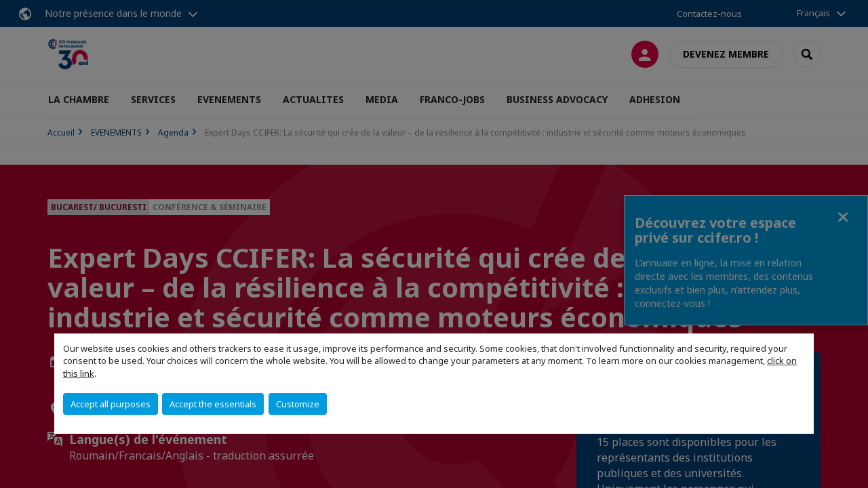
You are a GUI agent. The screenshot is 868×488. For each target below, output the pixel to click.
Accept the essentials (213, 404)
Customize (298, 404)
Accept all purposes (111, 404)
